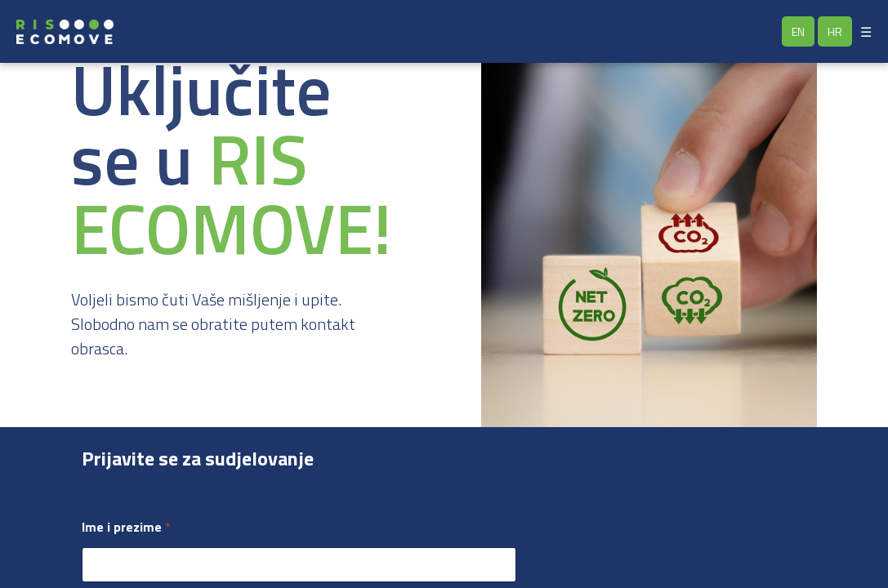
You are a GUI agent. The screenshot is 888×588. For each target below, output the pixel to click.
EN (798, 31)
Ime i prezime (126, 527)
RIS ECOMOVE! (231, 194)
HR (835, 31)
